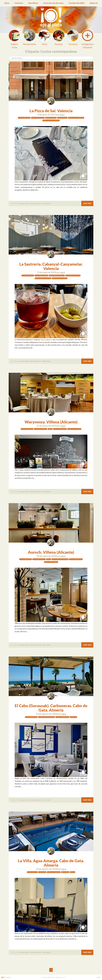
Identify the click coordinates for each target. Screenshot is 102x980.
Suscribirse (33, 3)
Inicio (7, 3)
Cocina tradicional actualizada (60, 559)
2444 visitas (46, 361)
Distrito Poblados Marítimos (57, 275)
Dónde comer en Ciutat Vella (76, 118)
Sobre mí (94, 3)
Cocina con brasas (32, 872)
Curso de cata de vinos (53, 3)
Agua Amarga (65, 872)
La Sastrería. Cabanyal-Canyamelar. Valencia (51, 266)
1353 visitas (46, 203)
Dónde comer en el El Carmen (51, 120)
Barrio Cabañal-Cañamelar (73, 275)
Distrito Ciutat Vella (51, 118)
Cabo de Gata (42, 872)
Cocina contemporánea (38, 118)
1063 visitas (46, 952)
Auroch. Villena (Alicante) (51, 552)
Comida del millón (77, 3)
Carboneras (73, 717)
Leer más (87, 203)
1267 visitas (46, 800)
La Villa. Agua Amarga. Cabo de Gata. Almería (51, 863)
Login (99, 977)
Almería (72, 872)
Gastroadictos (46, 339)
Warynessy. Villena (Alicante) (51, 422)
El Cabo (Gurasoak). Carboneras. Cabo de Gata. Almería (51, 708)
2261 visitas (46, 645)
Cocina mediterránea (24, 118)
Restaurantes (24, 203)
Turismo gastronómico (41, 429)
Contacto (19, 3)
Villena (50, 429)
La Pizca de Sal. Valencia (51, 111)
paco (62, 115)
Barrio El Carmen (62, 118)
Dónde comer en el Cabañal (59, 278)
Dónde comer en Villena (74, 429)
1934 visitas (46, 491)
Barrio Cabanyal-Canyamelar (43, 278)
